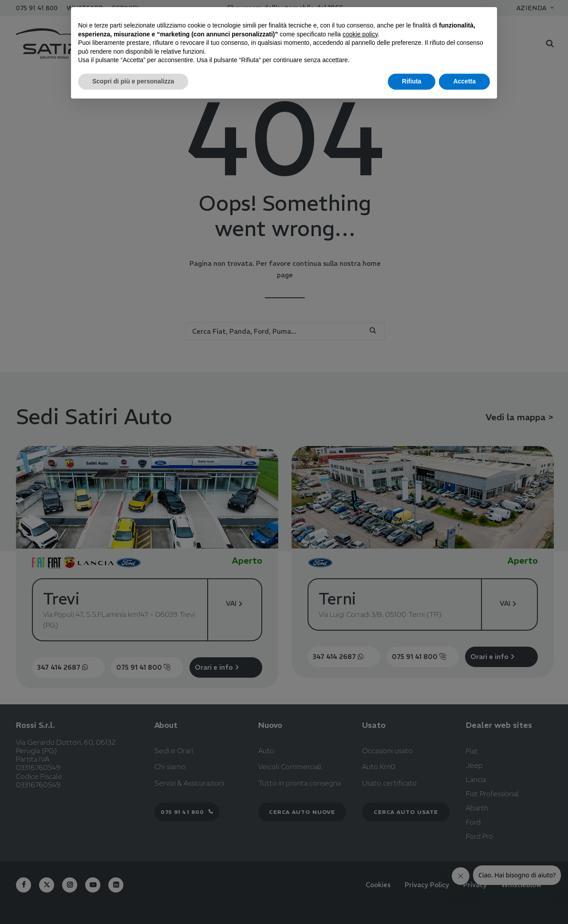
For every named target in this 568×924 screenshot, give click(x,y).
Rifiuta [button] (412, 81)
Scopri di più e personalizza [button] (133, 81)
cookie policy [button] (360, 34)
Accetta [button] (464, 81)
